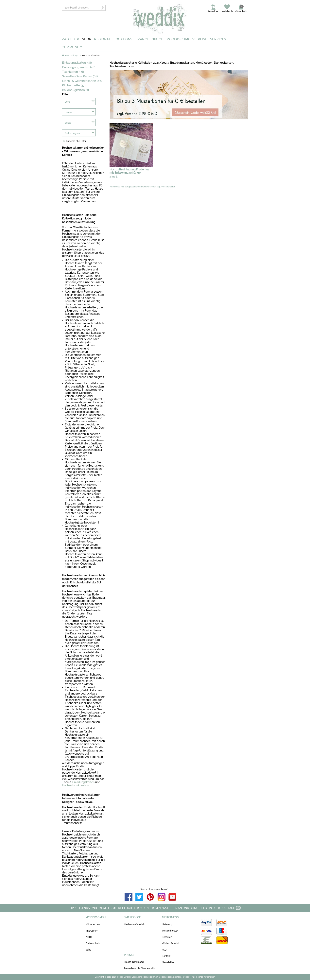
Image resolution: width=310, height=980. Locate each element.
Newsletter (168, 962)
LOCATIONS (123, 39)
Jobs (88, 950)
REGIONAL (102, 39)
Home (65, 56)
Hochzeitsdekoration (75, 785)
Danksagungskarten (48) (79, 67)
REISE (203, 39)
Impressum (92, 931)
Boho (68, 102)
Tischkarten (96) (73, 72)
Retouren (167, 937)
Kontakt (166, 956)
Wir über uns (93, 924)
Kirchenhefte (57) (74, 85)
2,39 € (114, 177)
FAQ (164, 950)
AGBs (89, 937)
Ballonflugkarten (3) (75, 90)
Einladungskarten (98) (77, 63)
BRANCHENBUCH (149, 39)
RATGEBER (70, 39)
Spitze (68, 123)
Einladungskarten (83, 782)
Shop (75, 56)
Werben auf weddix (135, 924)
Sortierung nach (73, 133)
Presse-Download (134, 962)
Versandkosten (170, 931)
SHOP (87, 39)
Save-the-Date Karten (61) (80, 76)
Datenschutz (93, 943)
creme (68, 112)
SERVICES (218, 39)
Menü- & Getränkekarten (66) (82, 81)
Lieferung (167, 924)
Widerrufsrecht (170, 943)
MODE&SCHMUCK (181, 39)
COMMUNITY (72, 47)
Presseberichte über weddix (139, 968)
